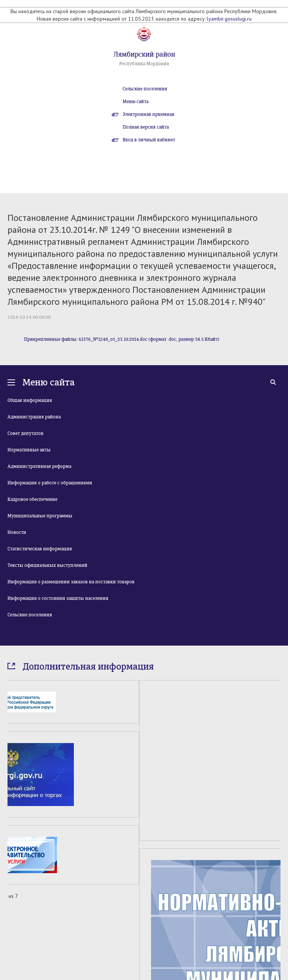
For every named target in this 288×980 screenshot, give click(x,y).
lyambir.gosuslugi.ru (229, 19)
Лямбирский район (144, 54)
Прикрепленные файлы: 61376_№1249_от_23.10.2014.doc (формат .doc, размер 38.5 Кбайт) (122, 339)
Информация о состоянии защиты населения (58, 598)
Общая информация (30, 400)
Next (276, 943)
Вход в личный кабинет (149, 140)
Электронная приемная (148, 114)
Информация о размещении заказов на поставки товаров (71, 582)
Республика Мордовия (144, 64)
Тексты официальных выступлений (47, 565)
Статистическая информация (40, 549)
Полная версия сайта (146, 127)
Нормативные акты (29, 450)
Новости (17, 532)
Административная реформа (39, 466)
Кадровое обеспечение (32, 499)
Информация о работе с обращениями (50, 483)
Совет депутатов (25, 433)
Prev (12, 943)
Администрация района (34, 417)
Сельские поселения (145, 89)
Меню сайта (136, 102)
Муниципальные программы (40, 516)
